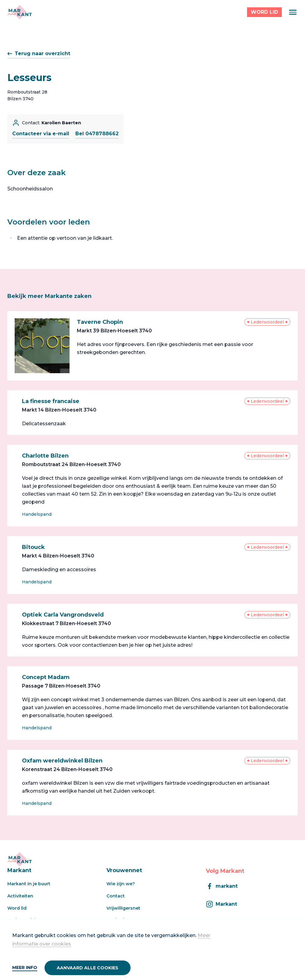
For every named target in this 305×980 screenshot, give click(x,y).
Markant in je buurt (29, 884)
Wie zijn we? (121, 884)
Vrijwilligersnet (123, 908)
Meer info (25, 968)
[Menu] (293, 12)
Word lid (17, 908)
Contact (116, 896)
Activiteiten (20, 896)
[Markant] (20, 12)
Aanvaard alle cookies (88, 968)
